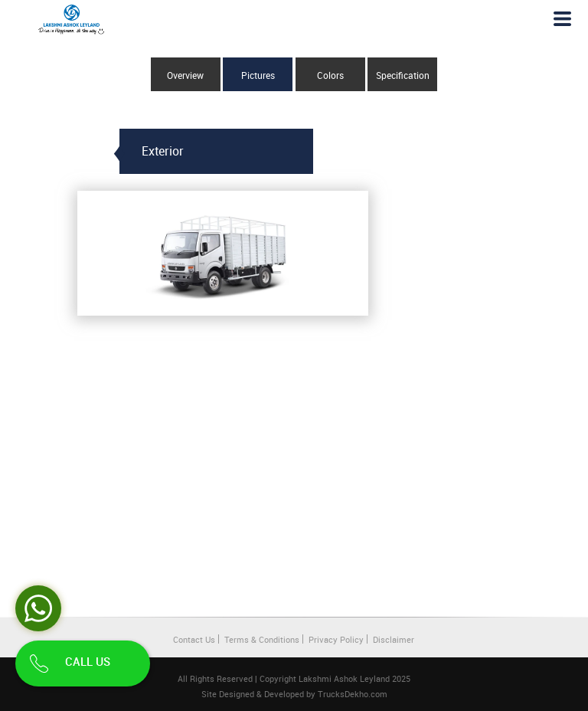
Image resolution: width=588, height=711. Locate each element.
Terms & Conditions (262, 639)
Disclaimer (394, 639)
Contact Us (194, 639)
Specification (403, 75)
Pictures (258, 75)
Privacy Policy (336, 639)
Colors (330, 75)
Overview (185, 75)
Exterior (163, 151)
